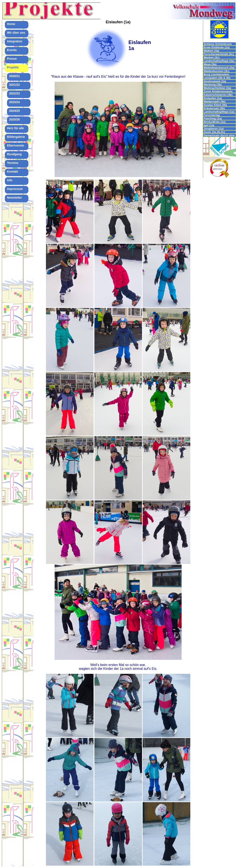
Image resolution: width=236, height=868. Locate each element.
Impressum (15, 189)
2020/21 (14, 76)
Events (12, 50)
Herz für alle (15, 128)
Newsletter (14, 198)
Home (11, 24)
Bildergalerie (16, 137)
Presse (12, 59)
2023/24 (14, 102)
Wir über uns (16, 33)
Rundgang (14, 154)
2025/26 (14, 119)
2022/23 (14, 93)
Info (10, 180)
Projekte (13, 67)
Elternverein (16, 145)
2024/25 (14, 111)
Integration (15, 41)
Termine (13, 163)
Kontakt (12, 172)
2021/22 (14, 85)
